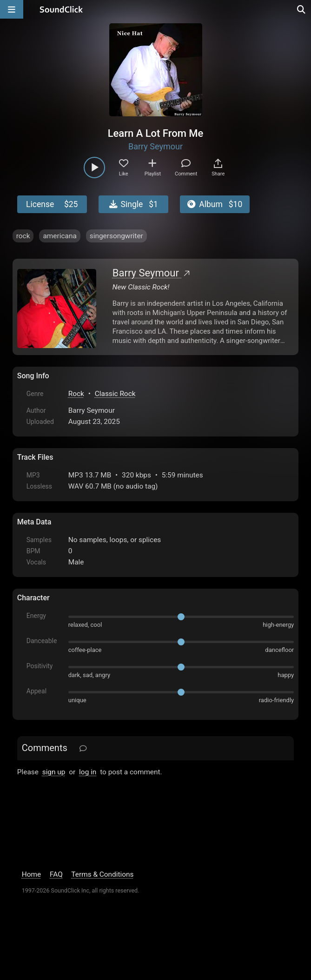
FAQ (56, 874)
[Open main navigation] (12, 9)
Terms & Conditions (102, 874)
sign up (54, 772)
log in (88, 772)
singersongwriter (116, 236)
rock (23, 236)
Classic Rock (115, 394)
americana (60, 236)
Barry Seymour (155, 146)
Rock (76, 394)
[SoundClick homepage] (61, 9)
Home (31, 874)
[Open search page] (302, 9)
